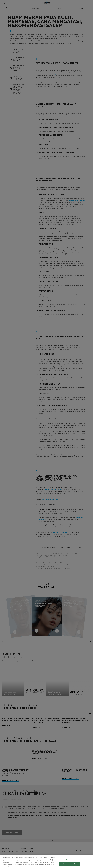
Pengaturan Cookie (69, 859)
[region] (46, 861)
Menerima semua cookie (69, 864)
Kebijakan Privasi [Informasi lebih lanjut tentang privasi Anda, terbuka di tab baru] (20, 866)
